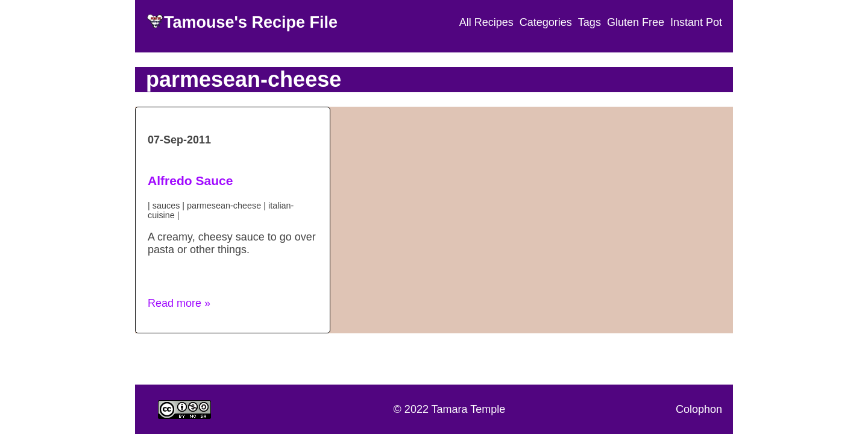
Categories (546, 22)
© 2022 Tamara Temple (450, 409)
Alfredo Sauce (190, 181)
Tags (590, 22)
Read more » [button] (179, 303)
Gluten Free (636, 22)
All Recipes (486, 22)
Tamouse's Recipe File (251, 22)
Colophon (699, 409)
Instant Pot (696, 22)
